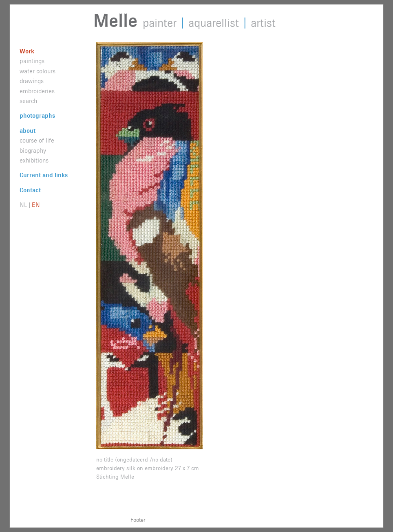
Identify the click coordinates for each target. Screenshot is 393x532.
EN (36, 205)
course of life (37, 141)
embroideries (37, 91)
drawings (32, 81)
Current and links (44, 175)
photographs (37, 116)
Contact (30, 190)
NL (23, 205)
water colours (38, 71)
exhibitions (34, 161)
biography (33, 151)
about (28, 131)
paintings (32, 61)
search (28, 101)
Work (27, 52)
